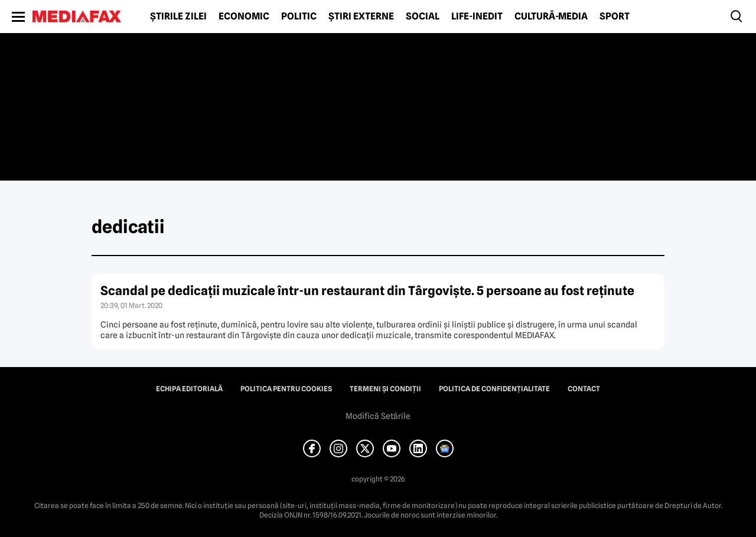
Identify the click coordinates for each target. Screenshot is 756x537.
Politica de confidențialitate (494, 389)
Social (423, 17)
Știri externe (361, 17)
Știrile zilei (178, 17)
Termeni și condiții (385, 389)
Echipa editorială (189, 389)
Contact (584, 389)
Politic (299, 17)
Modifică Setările (378, 416)
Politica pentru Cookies (286, 389)
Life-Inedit (477, 17)
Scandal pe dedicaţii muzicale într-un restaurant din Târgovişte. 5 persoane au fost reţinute (367, 291)
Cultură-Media (551, 17)
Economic (244, 17)
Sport (615, 17)
